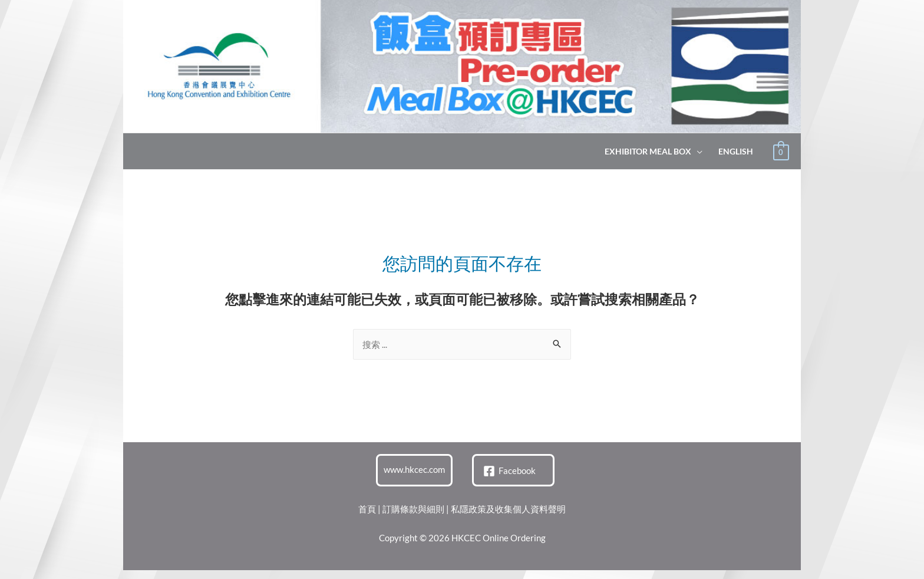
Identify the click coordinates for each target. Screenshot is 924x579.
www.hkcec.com (414, 469)
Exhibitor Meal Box (648, 152)
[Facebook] (509, 471)
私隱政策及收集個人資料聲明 (508, 509)
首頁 (367, 509)
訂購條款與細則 (413, 509)
